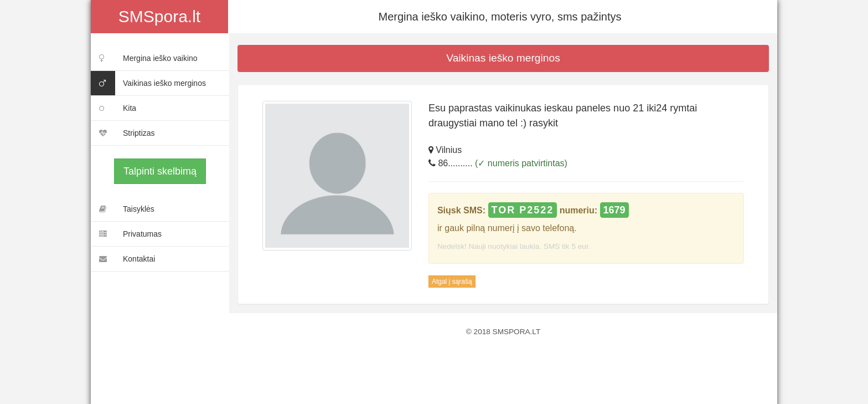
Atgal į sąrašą (452, 282)
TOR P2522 (523, 210)
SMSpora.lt (159, 16)
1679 (614, 210)
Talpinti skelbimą (160, 171)
